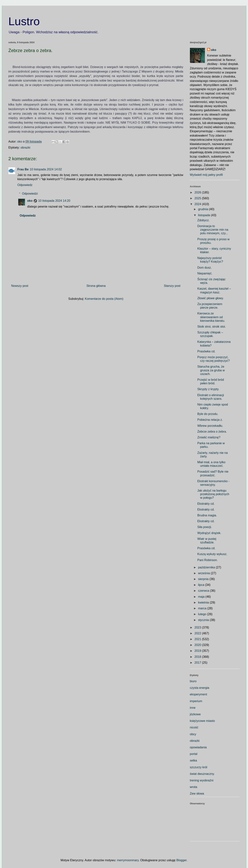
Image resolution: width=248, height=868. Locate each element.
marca (203, 608)
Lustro (24, 21)
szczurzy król (199, 767)
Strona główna (96, 286)
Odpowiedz (25, 185)
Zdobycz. (203, 220)
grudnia (203, 209)
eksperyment (199, 694)
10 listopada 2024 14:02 (46, 169)
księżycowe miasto (202, 721)
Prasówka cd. (206, 351)
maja (202, 597)
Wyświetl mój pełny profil (206, 175)
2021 (198, 639)
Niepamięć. (205, 273)
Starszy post (172, 286)
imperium (196, 701)
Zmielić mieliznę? (209, 437)
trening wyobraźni (202, 780)
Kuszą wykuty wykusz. (212, 554)
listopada (204, 215)
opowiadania (198, 747)
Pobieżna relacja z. (210, 420)
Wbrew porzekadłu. (210, 426)
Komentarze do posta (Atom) (104, 299)
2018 (198, 657)
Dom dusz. (204, 268)
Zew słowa (197, 794)
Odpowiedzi (30, 194)
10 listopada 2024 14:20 (54, 201)
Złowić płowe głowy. (210, 298)
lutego (202, 614)
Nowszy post (20, 286)
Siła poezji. (204, 527)
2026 (198, 192)
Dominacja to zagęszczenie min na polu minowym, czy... (213, 230)
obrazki (25, 148)
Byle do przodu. (208, 414)
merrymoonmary (128, 860)
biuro (193, 681)
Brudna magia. (207, 515)
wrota (194, 787)
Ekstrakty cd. (206, 504)
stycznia (204, 620)
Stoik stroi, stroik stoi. (211, 327)
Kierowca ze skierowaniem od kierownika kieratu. (211, 317)
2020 (198, 645)
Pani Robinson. (207, 560)
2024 (198, 204)
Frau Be (23, 169)
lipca (201, 585)
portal (194, 754)
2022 (198, 633)
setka (193, 760)
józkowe (195, 714)
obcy (193, 734)
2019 (198, 651)
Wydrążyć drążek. (209, 533)
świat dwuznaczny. (202, 774)
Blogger (181, 860)
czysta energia (200, 688)
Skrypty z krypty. (208, 389)
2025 (198, 198)
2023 (198, 627)
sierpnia (204, 579)
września (204, 573)
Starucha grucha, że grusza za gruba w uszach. (211, 370)
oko (30, 201)
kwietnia (204, 602)
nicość (194, 727)
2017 (198, 663)
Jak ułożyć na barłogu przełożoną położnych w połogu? (213, 494)
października (207, 567)
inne (193, 708)
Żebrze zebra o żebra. (212, 432)
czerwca (204, 591)
